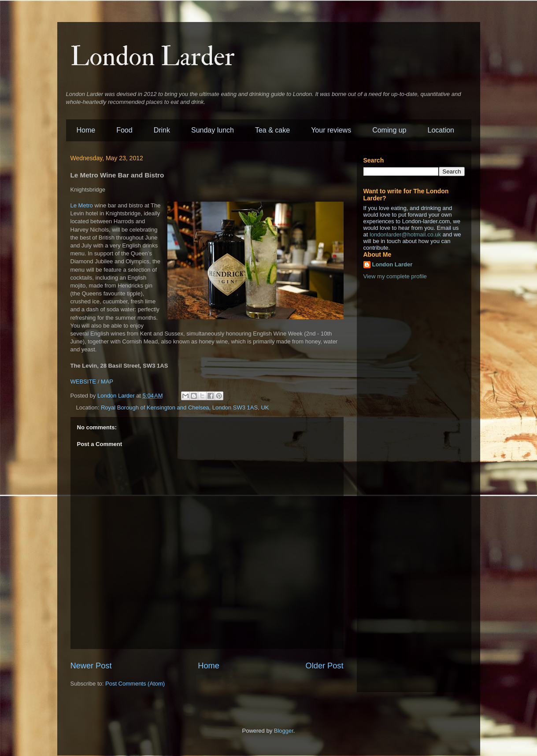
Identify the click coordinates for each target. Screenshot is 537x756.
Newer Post (91, 666)
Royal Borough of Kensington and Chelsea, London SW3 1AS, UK (185, 408)
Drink (162, 130)
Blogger (284, 731)
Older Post (325, 666)
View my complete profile (395, 276)
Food (124, 130)
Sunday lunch (213, 130)
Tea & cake (272, 130)
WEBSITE (83, 382)
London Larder (153, 57)
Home (86, 130)
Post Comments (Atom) (135, 684)
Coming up (389, 130)
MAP (107, 382)
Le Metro (82, 205)
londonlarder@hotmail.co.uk (405, 234)
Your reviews (331, 130)
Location (441, 130)
